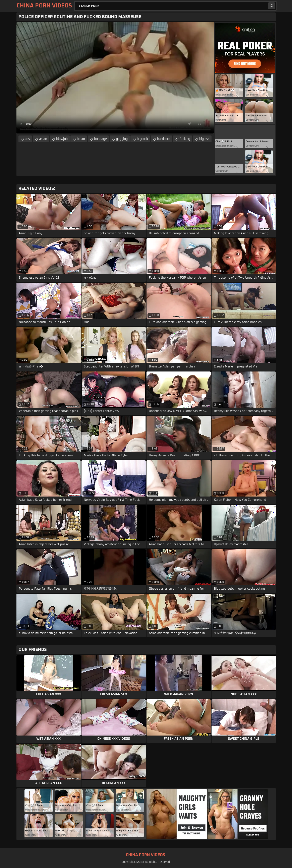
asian (43, 139)
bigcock (142, 139)
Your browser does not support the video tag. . (115, 78)
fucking (185, 139)
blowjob (62, 139)
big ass (204, 139)
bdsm (81, 139)
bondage (100, 139)
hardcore (164, 139)
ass (27, 139)
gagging (122, 139)
